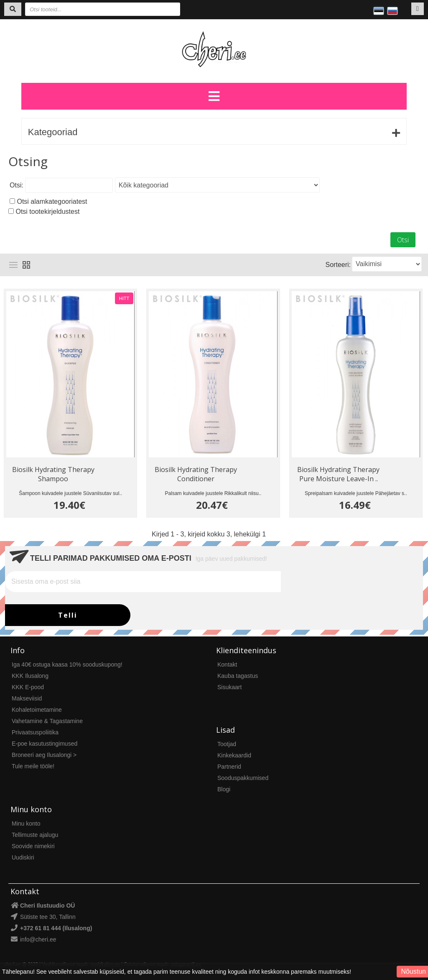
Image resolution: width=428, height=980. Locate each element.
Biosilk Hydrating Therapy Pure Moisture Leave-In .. (338, 474)
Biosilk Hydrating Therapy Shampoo (53, 474)
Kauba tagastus (238, 676)
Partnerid (229, 767)
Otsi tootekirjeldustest (47, 212)
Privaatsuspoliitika (35, 732)
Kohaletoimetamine (37, 710)
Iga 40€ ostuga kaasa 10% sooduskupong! (67, 664)
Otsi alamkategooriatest (52, 201)
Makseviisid (27, 698)
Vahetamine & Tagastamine (47, 721)
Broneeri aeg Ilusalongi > (44, 755)
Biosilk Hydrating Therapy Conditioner (196, 474)
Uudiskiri (23, 857)
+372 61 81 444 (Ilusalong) (56, 928)
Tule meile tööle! (33, 766)
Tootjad (227, 744)
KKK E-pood (28, 687)
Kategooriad (53, 132)
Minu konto (26, 824)
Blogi (224, 789)
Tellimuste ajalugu (35, 835)
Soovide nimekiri (33, 846)
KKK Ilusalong (30, 676)
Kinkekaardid (234, 755)
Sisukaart (229, 687)
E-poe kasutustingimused (45, 744)
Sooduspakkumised (243, 778)
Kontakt (227, 664)
